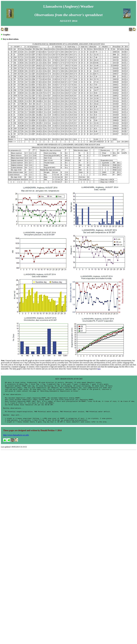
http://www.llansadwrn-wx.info (16, 443)
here (99, 369)
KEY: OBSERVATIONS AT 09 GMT (69, 379)
